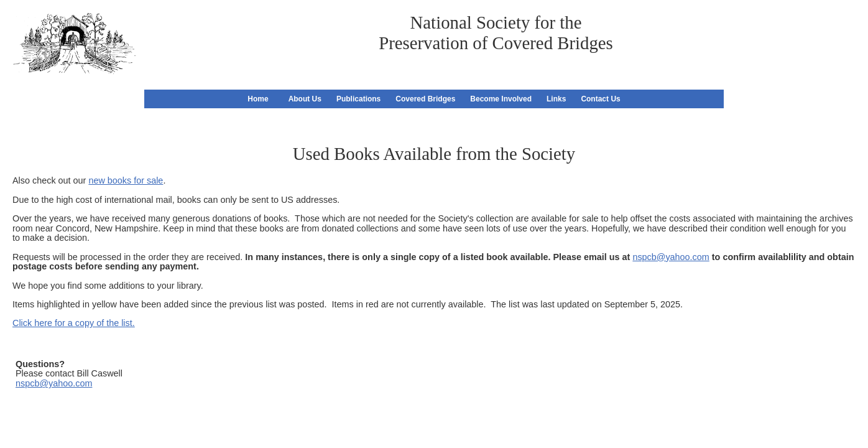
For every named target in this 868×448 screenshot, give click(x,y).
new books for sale (126, 180)
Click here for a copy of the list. (74, 323)
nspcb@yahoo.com (671, 257)
